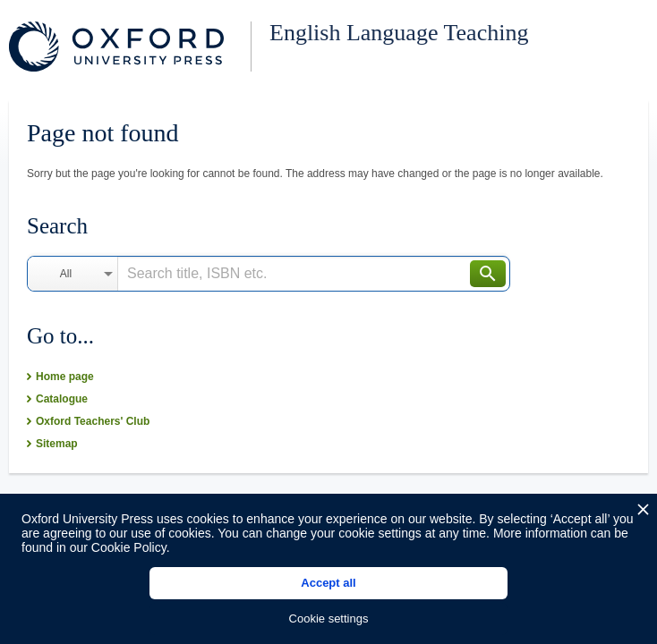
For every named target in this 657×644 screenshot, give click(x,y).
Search (488, 274)
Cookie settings (329, 619)
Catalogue (62, 399)
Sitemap (57, 444)
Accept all (328, 583)
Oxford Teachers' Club (93, 421)
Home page (65, 377)
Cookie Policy (129, 547)
